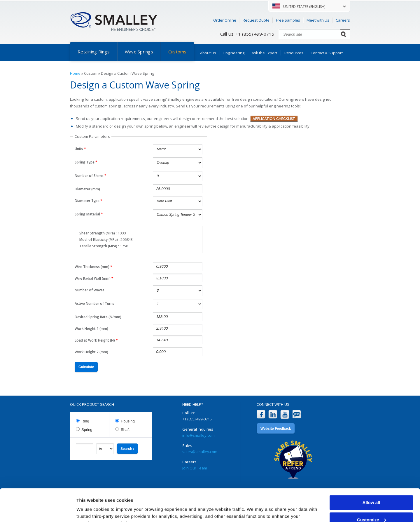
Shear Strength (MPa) (98, 233)
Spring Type (86, 162)
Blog (297, 414)
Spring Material (89, 214)
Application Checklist (274, 119)
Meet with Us (318, 20)
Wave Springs (139, 52)
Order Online (225, 20)
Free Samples (288, 20)
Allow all (371, 474)
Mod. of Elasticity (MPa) (99, 240)
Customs (177, 52)
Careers (343, 20)
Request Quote (256, 20)
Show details (90, 510)
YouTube (285, 414)
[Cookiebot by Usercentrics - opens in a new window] (38, 511)
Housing (128, 421)
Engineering (234, 53)
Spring (87, 430)
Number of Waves (90, 290)
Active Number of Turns (94, 303)
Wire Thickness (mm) (93, 267)
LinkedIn (273, 414)
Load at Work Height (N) (96, 340)
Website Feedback (276, 429)
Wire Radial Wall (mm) (94, 278)
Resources (294, 53)
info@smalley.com (198, 435)
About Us (208, 53)
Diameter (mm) (87, 189)
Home (75, 73)
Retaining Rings (94, 52)
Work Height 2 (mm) (91, 352)
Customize (372, 491)
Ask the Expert (264, 53)
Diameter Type (89, 201)
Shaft (125, 430)
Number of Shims (91, 176)
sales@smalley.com (200, 452)
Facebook (261, 414)
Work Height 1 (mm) (91, 329)
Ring (85, 421)
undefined (178, 290)
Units (80, 149)
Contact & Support (327, 53)
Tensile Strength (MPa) (99, 246)
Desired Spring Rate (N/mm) (98, 317)
